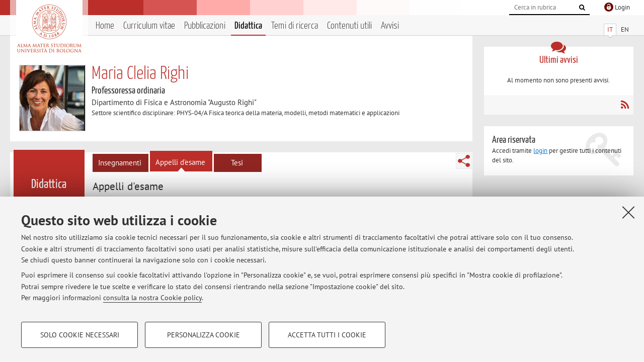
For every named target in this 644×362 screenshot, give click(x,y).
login (540, 151)
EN (625, 29)
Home (105, 26)
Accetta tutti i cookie (327, 335)
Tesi (237, 163)
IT (610, 29)
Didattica (248, 26)
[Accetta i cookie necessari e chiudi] (628, 212)
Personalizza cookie (204, 335)
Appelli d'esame (180, 162)
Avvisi (390, 26)
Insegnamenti (120, 163)
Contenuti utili (349, 26)
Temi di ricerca (295, 26)
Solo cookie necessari (80, 335)
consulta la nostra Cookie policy (152, 298)
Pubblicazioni (205, 26)
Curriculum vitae (149, 26)
